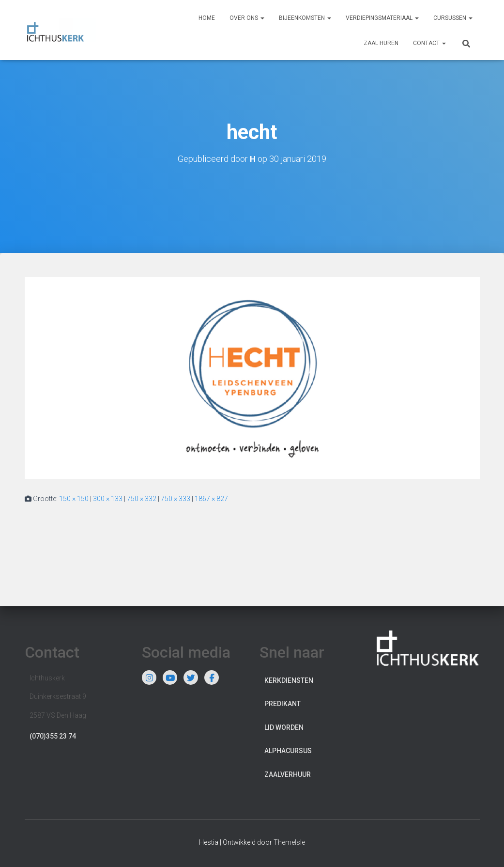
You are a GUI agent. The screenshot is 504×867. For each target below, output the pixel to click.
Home (207, 18)
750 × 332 (142, 499)
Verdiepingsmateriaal (382, 18)
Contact (429, 43)
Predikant (283, 704)
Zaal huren (381, 43)
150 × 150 (74, 499)
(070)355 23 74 (53, 736)
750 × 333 (176, 499)
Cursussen (453, 18)
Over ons (247, 18)
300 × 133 (108, 499)
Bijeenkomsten (305, 18)
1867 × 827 (211, 499)
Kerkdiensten (289, 680)
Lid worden (284, 727)
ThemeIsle (289, 842)
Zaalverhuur (288, 774)
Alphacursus (288, 751)
